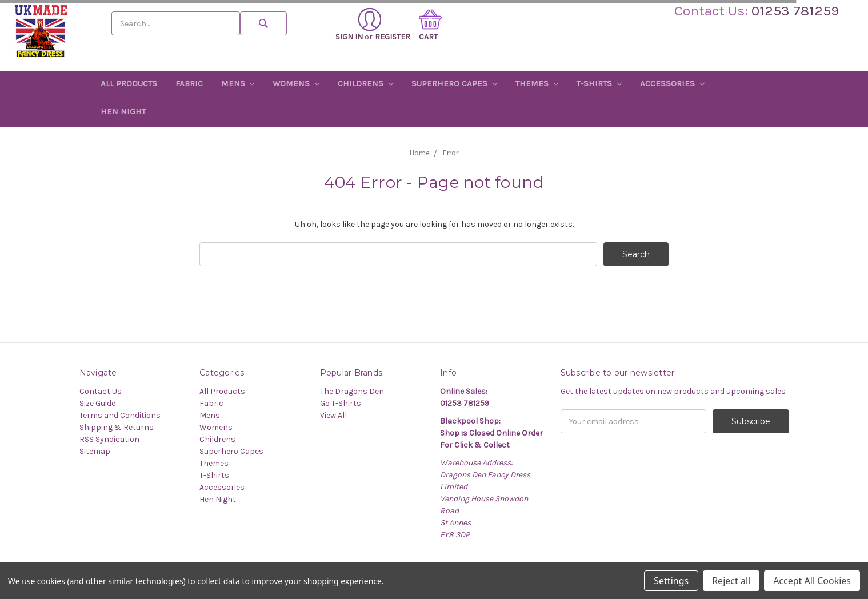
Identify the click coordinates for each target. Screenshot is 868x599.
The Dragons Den (352, 391)
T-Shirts (599, 83)
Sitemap (95, 451)
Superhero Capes (454, 83)
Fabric (189, 83)
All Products (129, 83)
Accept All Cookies (812, 581)
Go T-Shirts (341, 403)
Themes (537, 83)
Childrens (365, 83)
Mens (238, 83)
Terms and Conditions (120, 415)
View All (333, 415)
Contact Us (101, 391)
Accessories (672, 83)
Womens (296, 83)
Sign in (358, 25)
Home (420, 153)
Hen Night (123, 111)
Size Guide (97, 403)
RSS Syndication (109, 439)
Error (451, 153)
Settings (671, 581)
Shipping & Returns (117, 427)
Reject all (731, 581)
